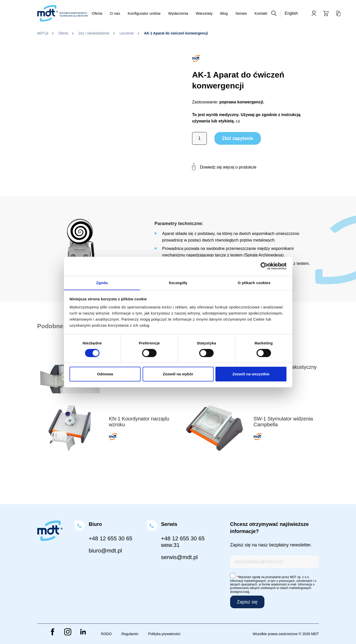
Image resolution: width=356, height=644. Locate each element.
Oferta (97, 13)
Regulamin (130, 634)
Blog (224, 13)
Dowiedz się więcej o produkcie (224, 167)
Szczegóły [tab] (178, 282)
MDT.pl (43, 33)
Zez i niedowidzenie (94, 33)
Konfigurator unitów (144, 13)
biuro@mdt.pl (105, 551)
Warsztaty (204, 13)
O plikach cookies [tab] (254, 282)
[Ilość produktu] (199, 138)
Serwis (241, 13)
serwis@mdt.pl (180, 557)
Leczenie (127, 33)
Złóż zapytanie (238, 138)
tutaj (246, 592)
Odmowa (105, 374)
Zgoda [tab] (102, 282)
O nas (115, 13)
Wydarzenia (178, 13)
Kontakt (261, 13)
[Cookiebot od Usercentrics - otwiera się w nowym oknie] (264, 266)
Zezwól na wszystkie (251, 374)
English (291, 13)
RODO (106, 634)
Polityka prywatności (164, 634)
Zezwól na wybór (178, 374)
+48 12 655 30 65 (111, 538)
